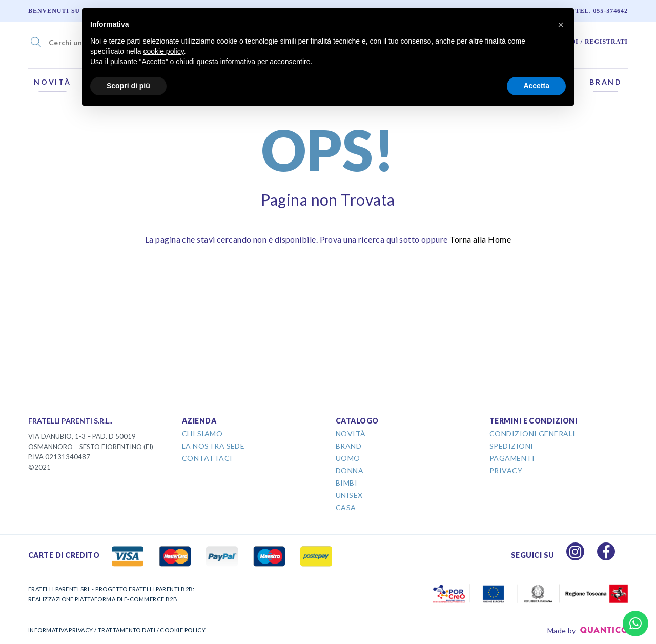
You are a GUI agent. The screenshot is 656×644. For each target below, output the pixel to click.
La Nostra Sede (213, 446)
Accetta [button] (536, 86)
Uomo (348, 458)
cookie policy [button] (164, 51)
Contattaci (207, 458)
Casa (346, 507)
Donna (350, 470)
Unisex (349, 495)
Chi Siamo (202, 434)
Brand (606, 82)
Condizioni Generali (532, 434)
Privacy (506, 470)
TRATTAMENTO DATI (127, 630)
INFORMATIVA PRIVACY (61, 630)
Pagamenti (512, 458)
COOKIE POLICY (183, 630)
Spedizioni (511, 446)
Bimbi (346, 483)
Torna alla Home (480, 239)
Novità (53, 82)
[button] (561, 25)
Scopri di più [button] (128, 86)
